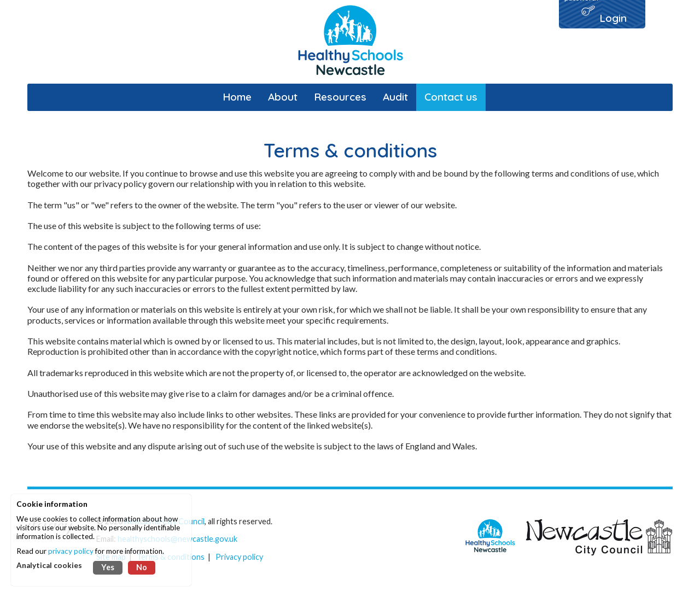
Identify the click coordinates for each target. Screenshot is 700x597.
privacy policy (71, 551)
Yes (108, 567)
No (142, 567)
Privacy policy (239, 557)
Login (613, 18)
